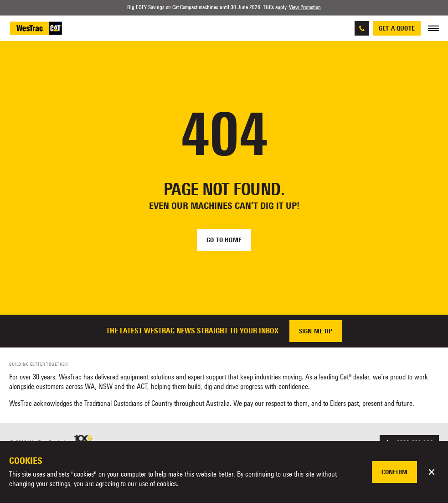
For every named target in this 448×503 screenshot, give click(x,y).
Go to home (224, 240)
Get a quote (397, 28)
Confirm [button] (394, 472)
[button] (432, 472)
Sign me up (316, 331)
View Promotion (305, 7)
